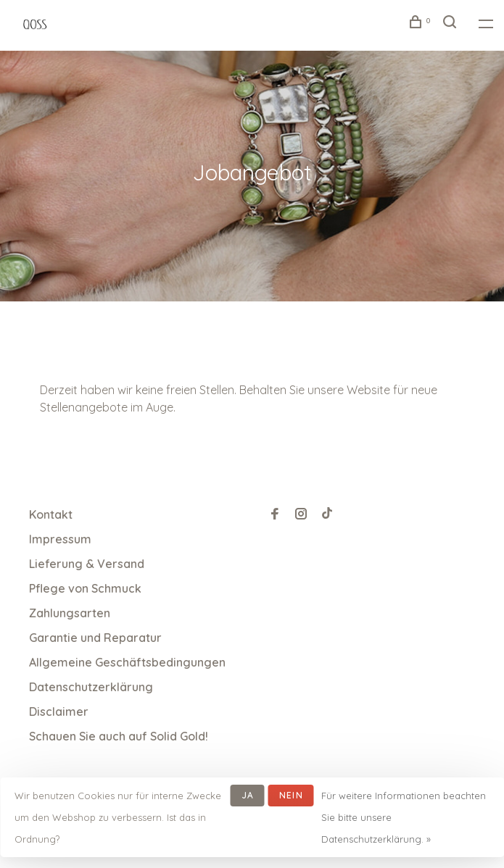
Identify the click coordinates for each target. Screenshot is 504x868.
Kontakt (51, 514)
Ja (248, 795)
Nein (291, 795)
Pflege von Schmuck (85, 588)
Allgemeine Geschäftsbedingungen (127, 662)
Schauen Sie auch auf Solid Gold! (119, 736)
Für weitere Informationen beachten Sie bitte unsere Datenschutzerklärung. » (404, 817)
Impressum (60, 539)
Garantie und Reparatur (95, 638)
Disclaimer (59, 711)
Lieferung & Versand (87, 564)
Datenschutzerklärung (91, 687)
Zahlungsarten (70, 613)
